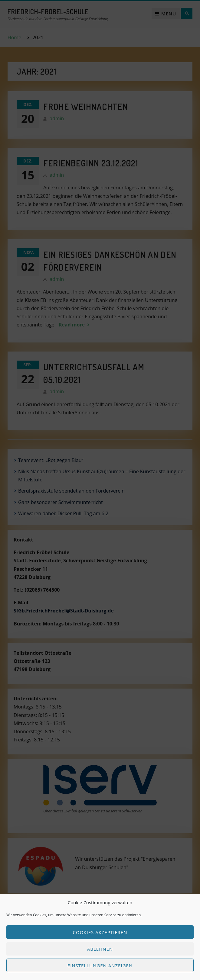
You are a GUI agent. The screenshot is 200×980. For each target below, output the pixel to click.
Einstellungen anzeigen (100, 966)
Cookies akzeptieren (100, 932)
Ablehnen (100, 949)
